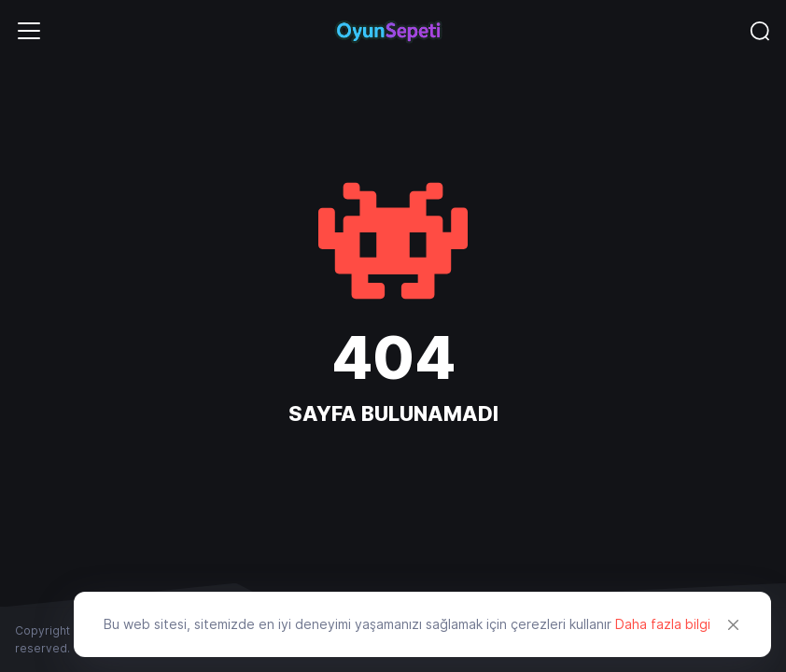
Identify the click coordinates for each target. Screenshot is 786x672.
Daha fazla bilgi (663, 624)
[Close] (734, 624)
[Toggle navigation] (29, 31)
